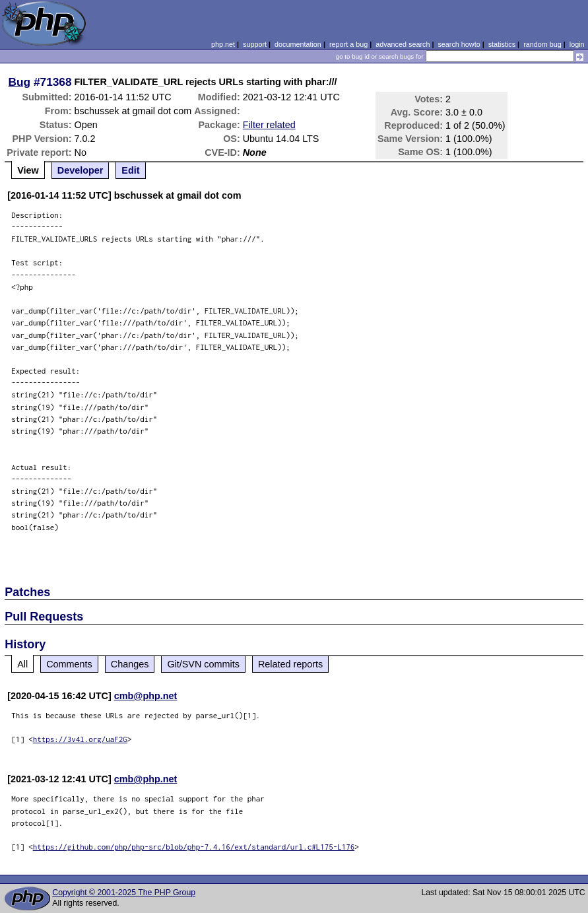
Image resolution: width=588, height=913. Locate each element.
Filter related (269, 125)
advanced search (403, 44)
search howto (459, 44)
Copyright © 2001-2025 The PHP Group (124, 893)
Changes (130, 664)
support (255, 44)
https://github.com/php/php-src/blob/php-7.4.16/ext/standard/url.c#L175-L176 (194, 847)
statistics (502, 44)
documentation (298, 44)
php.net (223, 44)
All (22, 664)
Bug (20, 82)
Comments (69, 664)
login (577, 44)
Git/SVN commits (203, 664)
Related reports (290, 664)
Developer (81, 170)
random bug (542, 44)
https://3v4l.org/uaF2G (80, 739)
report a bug (348, 44)
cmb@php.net (146, 696)
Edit (130, 170)
